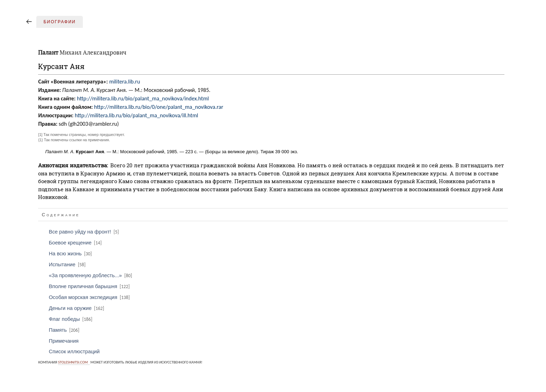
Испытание (68, 265)
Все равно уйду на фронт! (84, 232)
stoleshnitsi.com (73, 362)
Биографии (60, 22)
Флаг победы (71, 319)
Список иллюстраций (74, 351)
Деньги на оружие (77, 308)
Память (65, 330)
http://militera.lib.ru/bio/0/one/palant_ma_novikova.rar (159, 107)
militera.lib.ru (125, 82)
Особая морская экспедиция (90, 297)
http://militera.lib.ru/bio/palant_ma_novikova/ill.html (136, 115)
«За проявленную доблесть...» (91, 275)
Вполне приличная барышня (90, 286)
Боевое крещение (76, 243)
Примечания (64, 341)
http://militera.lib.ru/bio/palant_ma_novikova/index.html (143, 98)
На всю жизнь (71, 254)
